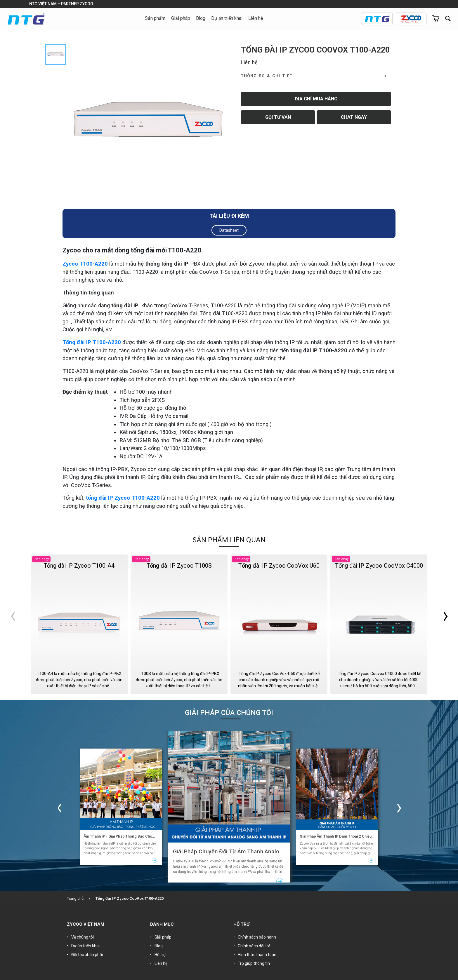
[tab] (55, 55)
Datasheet (229, 230)
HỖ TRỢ (242, 924)
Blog (201, 18)
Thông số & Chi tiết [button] (267, 76)
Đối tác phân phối (87, 955)
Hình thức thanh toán (257, 955)
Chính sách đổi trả (254, 946)
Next (438, 624)
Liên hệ (256, 18)
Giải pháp (163, 937)
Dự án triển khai (227, 18)
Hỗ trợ (160, 955)
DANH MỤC (162, 924)
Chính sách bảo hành (257, 937)
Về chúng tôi (83, 937)
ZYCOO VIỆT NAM (86, 924)
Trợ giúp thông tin (254, 963)
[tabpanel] (148, 125)
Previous (20, 624)
